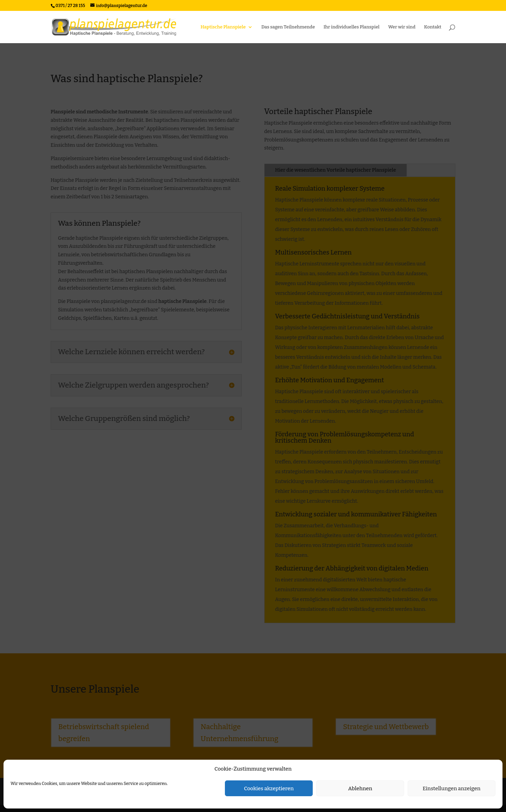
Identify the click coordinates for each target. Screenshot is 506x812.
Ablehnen (360, 788)
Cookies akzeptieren (269, 788)
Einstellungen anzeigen (452, 788)
